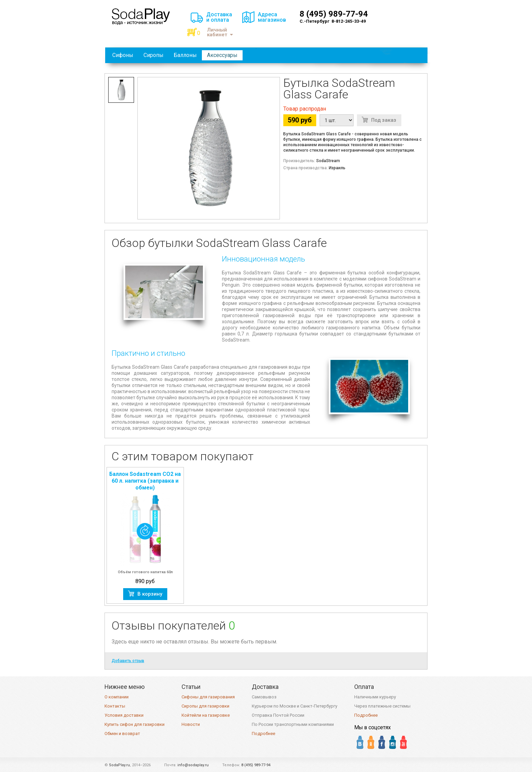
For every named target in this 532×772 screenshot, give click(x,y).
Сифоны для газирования (208, 697)
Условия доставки (124, 715)
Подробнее (263, 734)
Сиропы (154, 55)
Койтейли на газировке (206, 715)
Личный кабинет (220, 32)
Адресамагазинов (272, 17)
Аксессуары (222, 55)
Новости (191, 724)
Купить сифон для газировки (135, 724)
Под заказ (384, 120)
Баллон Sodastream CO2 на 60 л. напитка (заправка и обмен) (145, 481)
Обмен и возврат (122, 734)
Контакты (115, 706)
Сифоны (123, 55)
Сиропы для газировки (205, 706)
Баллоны (185, 55)
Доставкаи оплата (219, 17)
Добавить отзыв (128, 661)
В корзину (150, 594)
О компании (117, 697)
